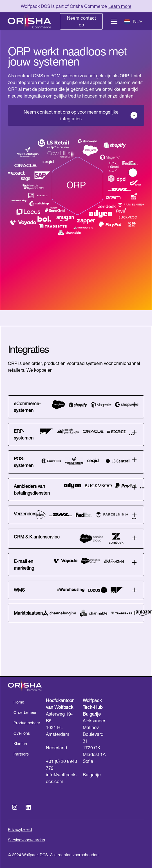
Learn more (120, 6)
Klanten (20, 744)
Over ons (22, 733)
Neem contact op (81, 21)
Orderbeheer (25, 713)
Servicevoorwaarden (26, 840)
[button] (113, 21)
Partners (21, 754)
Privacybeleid (20, 829)
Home (19, 702)
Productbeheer (27, 723)
